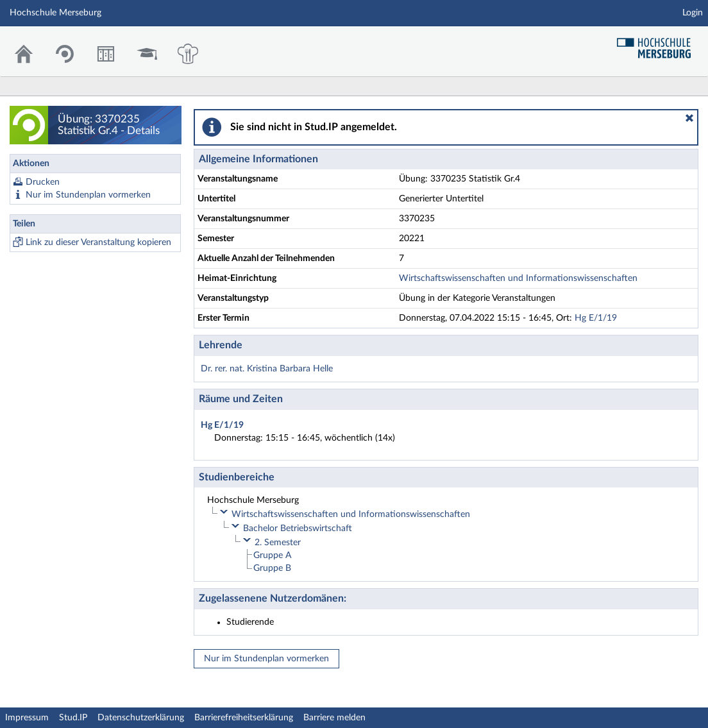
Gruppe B (272, 568)
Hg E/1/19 (596, 318)
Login (693, 13)
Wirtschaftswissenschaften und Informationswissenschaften (518, 278)
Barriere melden (334, 718)
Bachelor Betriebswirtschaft (298, 529)
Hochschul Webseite (659, 43)
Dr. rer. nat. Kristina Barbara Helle (267, 369)
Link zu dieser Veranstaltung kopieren (98, 242)
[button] (689, 118)
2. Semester (278, 543)
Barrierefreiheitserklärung (244, 718)
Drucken (43, 182)
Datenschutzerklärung (141, 718)
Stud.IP (73, 718)
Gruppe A (272, 555)
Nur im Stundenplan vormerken (88, 195)
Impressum (27, 718)
